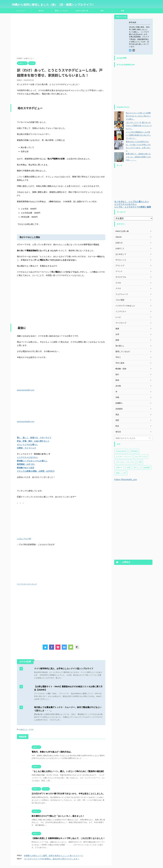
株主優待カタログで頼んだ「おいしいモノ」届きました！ (58, 816)
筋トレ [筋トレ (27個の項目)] (137, 468)
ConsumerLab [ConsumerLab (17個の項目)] (121, 451)
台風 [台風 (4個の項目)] (128, 468)
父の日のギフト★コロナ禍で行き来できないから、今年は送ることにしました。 (68, 794)
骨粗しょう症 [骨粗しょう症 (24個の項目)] (121, 473)
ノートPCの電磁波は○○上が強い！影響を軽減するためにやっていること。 (138, 135)
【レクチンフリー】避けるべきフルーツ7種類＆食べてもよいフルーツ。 (139, 126)
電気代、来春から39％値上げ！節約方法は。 (52, 752)
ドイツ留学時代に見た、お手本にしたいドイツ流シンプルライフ (64, 669)
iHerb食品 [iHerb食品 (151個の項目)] (134, 451)
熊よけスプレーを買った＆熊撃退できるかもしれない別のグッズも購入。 (138, 116)
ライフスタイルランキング (27, 584)
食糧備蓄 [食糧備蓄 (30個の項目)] (147, 468)
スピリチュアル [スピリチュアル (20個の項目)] (141, 457)
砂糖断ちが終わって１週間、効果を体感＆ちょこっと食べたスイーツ (54, 856)
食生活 (41, 11)
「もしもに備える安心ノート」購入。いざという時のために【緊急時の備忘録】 (68, 771)
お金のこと (23, 729)
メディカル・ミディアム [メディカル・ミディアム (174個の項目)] (125, 462)
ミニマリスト (21, 11)
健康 (123, 11)
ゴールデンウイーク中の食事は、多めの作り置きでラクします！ (52, 859)
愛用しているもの (62, 11)
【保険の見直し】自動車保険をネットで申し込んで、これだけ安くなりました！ (68, 838)
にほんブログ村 (24, 539)
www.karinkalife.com (26, 390)
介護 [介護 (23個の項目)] (140, 462)
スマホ (31, 729)
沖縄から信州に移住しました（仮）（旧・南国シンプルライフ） (53, 5)
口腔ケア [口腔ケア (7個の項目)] (119, 468)
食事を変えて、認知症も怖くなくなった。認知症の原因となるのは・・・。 (138, 157)
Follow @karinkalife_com (126, 480)
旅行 (102, 11)
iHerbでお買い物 (82, 11)
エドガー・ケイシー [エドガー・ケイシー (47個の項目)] (123, 457)
